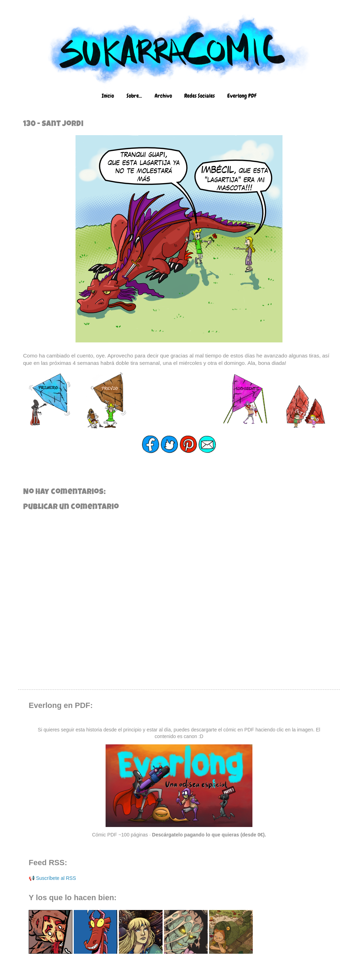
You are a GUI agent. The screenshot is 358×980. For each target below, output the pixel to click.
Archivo (163, 96)
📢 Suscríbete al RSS (52, 878)
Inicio (108, 96)
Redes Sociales (199, 96)
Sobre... (134, 96)
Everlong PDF (242, 96)
